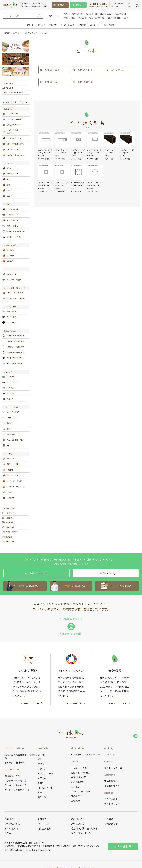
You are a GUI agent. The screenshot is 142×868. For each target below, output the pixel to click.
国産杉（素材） (10, 459)
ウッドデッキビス (11, 412)
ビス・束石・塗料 (11, 407)
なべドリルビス (10, 434)
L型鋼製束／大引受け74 (13, 347)
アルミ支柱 (8, 377)
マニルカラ (8, 196)
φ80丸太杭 (8, 256)
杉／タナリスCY (10, 114)
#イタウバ (89, 14)
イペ (6, 185)
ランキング (41, 25)
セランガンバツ (10, 174)
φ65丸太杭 (8, 250)
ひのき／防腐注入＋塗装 (13, 144)
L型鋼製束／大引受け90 (13, 341)
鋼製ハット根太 (10, 226)
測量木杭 (8, 261)
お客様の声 (82, 25)
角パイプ (8, 399)
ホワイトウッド (10, 475)
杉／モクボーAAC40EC (13, 119)
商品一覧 (30, 25)
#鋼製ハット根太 (69, 18)
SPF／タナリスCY (11, 149)
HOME (7, 33)
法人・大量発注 (109, 25)
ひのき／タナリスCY (12, 125)
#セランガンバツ (77, 14)
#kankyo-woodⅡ (106, 14)
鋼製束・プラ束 (10, 331)
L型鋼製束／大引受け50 (13, 352)
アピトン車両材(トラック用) (15, 288)
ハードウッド (9, 163)
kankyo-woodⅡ (11, 209)
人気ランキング (8, 88)
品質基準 (7, 518)
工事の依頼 (53, 25)
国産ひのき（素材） (12, 464)
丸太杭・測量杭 (10, 245)
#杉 (96, 14)
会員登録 (7, 537)
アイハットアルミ (11, 323)
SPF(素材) (8, 470)
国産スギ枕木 (9, 274)
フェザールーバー (11, 220)
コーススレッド (10, 418)
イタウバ (8, 179)
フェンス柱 (8, 372)
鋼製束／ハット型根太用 (13, 336)
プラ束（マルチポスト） (13, 237)
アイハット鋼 (9, 317)
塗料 (6, 446)
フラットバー (9, 393)
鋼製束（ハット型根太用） (14, 231)
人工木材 (17, 33)
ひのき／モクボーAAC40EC (11, 131)
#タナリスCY (100, 18)
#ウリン (66, 14)
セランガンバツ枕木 (12, 280)
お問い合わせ (9, 542)
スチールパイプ (10, 382)
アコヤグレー (9, 498)
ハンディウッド (31, 33)
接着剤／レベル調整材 (12, 364)
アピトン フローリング (13, 293)
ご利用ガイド (9, 513)
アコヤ (7, 492)
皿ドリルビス (9, 429)
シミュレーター (95, 25)
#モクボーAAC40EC (113, 18)
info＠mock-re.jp (42, 850)
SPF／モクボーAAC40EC (13, 155)
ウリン (7, 168)
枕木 (5, 269)
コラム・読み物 (10, 532)
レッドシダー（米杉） (12, 481)
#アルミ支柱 (82, 18)
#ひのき (125, 18)
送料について (9, 508)
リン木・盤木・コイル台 (13, 298)
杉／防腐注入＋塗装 (12, 138)
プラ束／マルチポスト (12, 358)
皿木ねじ (8, 423)
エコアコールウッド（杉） (14, 487)
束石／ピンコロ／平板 (12, 440)
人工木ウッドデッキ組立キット (13, 92)
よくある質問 (9, 523)
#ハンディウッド (121, 14)
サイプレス (8, 190)
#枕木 (91, 18)
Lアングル (8, 388)
